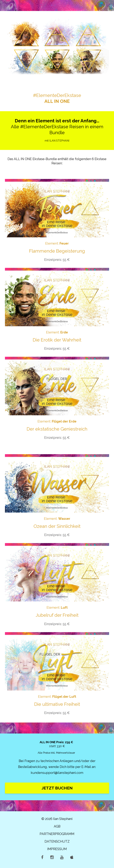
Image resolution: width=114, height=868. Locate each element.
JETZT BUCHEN (57, 788)
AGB (57, 826)
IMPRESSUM (57, 849)
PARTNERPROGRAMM (57, 834)
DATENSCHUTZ (57, 841)
